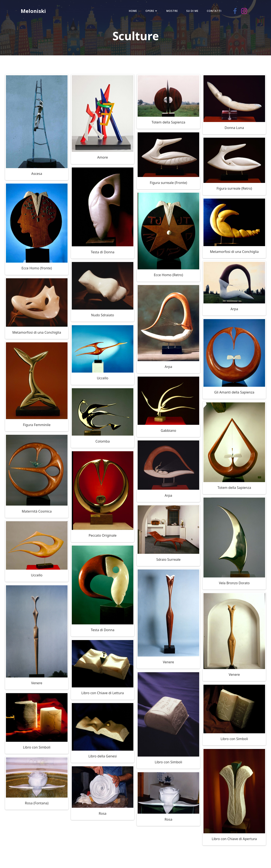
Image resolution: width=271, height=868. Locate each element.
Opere (150, 11)
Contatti (212, 11)
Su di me (190, 11)
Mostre (170, 11)
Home (131, 11)
